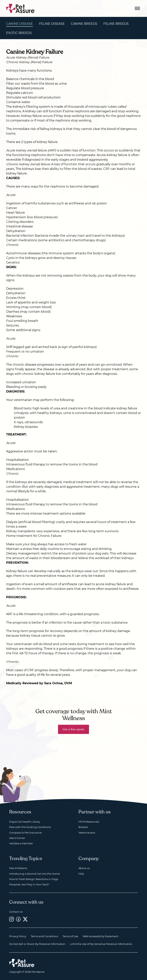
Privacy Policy (18, 936)
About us (84, 868)
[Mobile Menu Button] (137, 8)
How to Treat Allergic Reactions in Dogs (34, 879)
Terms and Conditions (44, 936)
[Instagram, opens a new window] (11, 919)
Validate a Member (21, 843)
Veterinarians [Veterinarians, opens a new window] (87, 833)
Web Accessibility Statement (100, 936)
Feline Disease (52, 24)
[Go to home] (21, 8)
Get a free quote (73, 729)
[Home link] (22, 963)
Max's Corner (17, 838)
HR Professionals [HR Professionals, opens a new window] (89, 822)
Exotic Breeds (19, 33)
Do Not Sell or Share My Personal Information (37, 944)
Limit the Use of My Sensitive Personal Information (101, 944)
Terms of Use (70, 936)
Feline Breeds (116, 24)
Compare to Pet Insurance (25, 833)
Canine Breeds (84, 24)
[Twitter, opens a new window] (25, 919)
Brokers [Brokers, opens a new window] (83, 827)
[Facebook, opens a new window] (18, 919)
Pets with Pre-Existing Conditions (30, 827)
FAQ (81, 874)
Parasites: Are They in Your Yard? (29, 884)
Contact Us (16, 912)
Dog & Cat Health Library (25, 822)
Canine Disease (20, 24)
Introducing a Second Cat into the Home (34, 874)
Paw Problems (18, 868)
